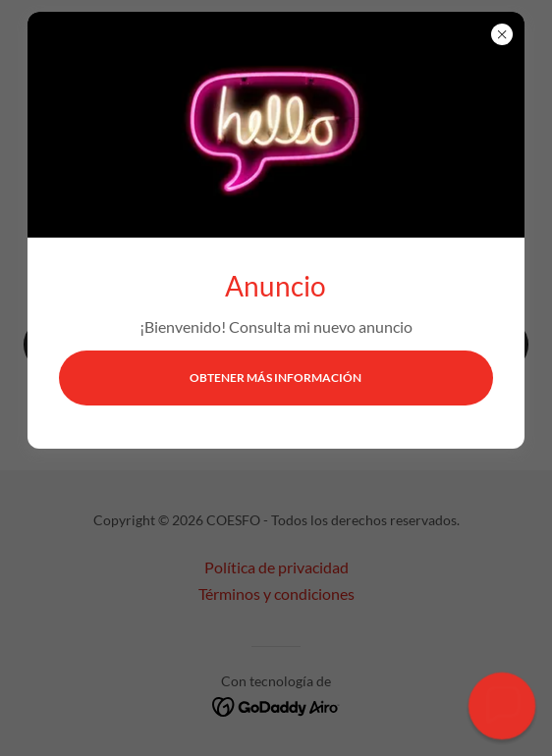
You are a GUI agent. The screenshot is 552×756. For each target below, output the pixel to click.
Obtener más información (276, 378)
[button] (502, 706)
